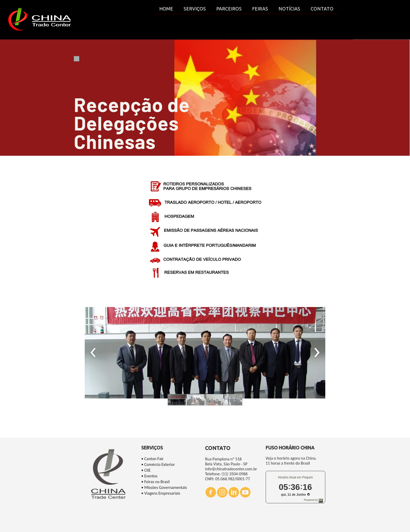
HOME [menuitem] (166, 9)
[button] (177, 400)
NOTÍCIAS (289, 9)
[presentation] (93, 353)
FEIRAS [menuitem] (260, 9)
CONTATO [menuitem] (322, 9)
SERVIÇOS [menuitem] (195, 9)
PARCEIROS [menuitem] (229, 9)
